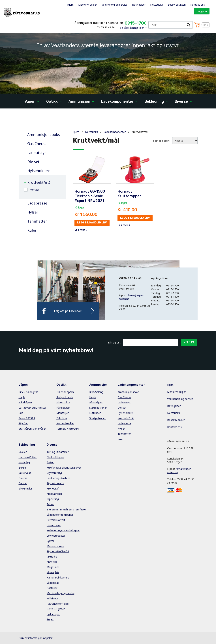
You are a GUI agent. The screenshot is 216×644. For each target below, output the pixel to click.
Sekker (51, 504)
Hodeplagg (25, 462)
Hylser (33, 212)
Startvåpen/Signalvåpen (33, 429)
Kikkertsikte (63, 402)
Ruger (50, 619)
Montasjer (63, 413)
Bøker (50, 462)
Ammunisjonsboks (44, 135)
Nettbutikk (157, 5)
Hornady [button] (34, 190)
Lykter (50, 541)
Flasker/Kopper (55, 457)
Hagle (22, 397)
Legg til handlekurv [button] (92, 223)
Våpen (30, 101)
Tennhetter (37, 221)
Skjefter (23, 423)
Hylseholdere (39, 171)
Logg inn (202, 11)
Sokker (23, 452)
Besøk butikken (177, 5)
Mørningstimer (55, 546)
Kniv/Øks (52, 562)
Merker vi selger (88, 5)
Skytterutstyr (54, 473)
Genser (23, 483)
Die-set (33, 162)
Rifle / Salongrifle (28, 392)
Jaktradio (52, 557)
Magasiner (53, 567)
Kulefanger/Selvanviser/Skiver (64, 468)
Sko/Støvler (25, 489)
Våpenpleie (53, 572)
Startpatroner (97, 418)
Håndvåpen (25, 402)
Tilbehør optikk (65, 392)
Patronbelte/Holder (58, 604)
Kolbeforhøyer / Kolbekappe (63, 530)
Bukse (22, 468)
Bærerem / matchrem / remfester (67, 509)
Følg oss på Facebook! (68, 311)
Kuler (32, 230)
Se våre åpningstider (132, 28)
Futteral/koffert (56, 520)
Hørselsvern (54, 525)
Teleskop (62, 418)
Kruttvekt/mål (39, 182)
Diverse (181, 101)
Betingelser (139, 5)
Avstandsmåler (65, 423)
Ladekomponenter (117, 101)
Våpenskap (53, 583)
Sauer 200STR (27, 418)
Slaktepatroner (98, 408)
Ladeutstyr (37, 153)
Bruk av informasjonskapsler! (36, 638)
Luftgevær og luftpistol (32, 408)
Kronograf (53, 489)
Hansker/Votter (28, 457)
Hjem (70, 5)
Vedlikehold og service (115, 5)
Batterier (52, 588)
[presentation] (150, 355)
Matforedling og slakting (61, 593)
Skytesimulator (55, 483)
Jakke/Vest (25, 473)
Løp (21, 413)
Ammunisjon (79, 101)
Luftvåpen (95, 413)
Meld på (189, 342)
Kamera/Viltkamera (58, 577)
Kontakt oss (198, 5)
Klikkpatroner (54, 494)
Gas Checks (37, 144)
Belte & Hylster (56, 609)
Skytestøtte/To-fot (58, 551)
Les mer (80, 230)
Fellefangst (53, 598)
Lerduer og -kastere (58, 478)
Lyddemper (53, 614)
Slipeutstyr (53, 499)
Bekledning (154, 101)
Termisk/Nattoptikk (68, 429)
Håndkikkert (63, 408)
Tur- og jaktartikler (58, 452)
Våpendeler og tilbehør (60, 515)
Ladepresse (37, 203)
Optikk (52, 101)
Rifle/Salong (96, 392)
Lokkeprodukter (56, 536)
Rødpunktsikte (65, 397)
